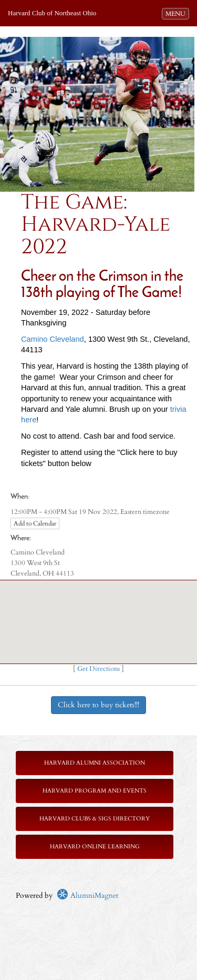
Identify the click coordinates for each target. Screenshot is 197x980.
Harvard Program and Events (95, 791)
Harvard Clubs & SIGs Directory (95, 819)
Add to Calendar (35, 523)
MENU (177, 13)
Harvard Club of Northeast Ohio (52, 13)
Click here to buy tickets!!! (98, 705)
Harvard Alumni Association (95, 763)
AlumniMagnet (87, 895)
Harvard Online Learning (95, 847)
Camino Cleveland (53, 339)
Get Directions (98, 669)
